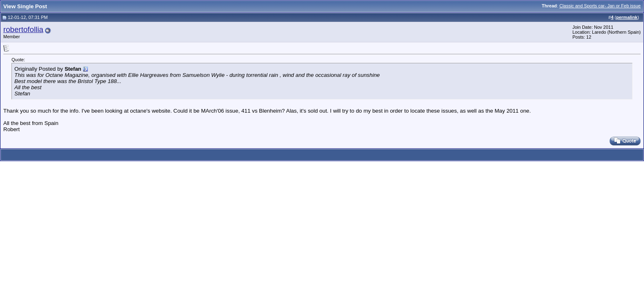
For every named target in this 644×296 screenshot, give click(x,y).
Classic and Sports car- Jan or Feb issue (600, 6)
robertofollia (23, 29)
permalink (627, 17)
